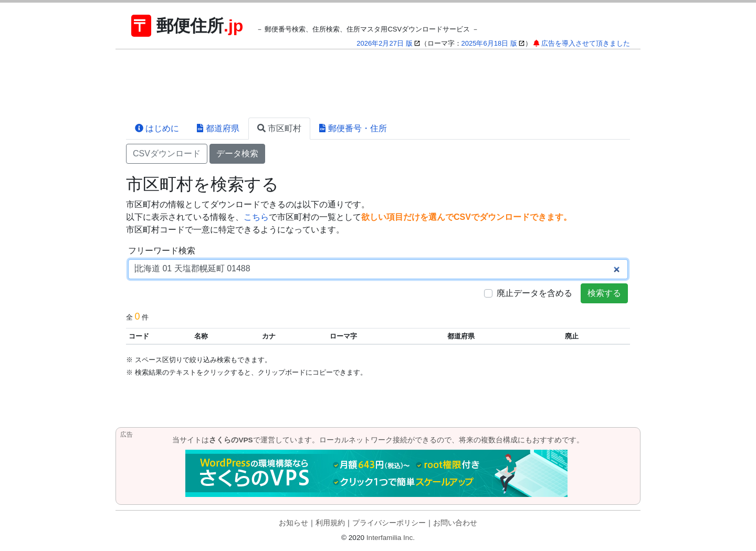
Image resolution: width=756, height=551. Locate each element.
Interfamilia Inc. (391, 538)
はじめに (157, 128)
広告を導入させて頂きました (586, 43)
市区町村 (279, 128)
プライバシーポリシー (389, 523)
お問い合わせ (455, 523)
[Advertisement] (378, 83)
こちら (256, 217)
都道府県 (218, 128)
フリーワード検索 (162, 251)
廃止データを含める (534, 293)
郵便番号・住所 (353, 128)
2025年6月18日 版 (489, 43)
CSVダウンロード (167, 153)
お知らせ (293, 523)
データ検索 (237, 153)
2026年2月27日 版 (384, 43)
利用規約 (330, 523)
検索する (604, 293)
